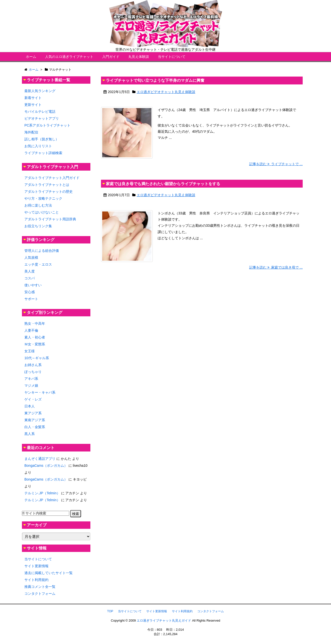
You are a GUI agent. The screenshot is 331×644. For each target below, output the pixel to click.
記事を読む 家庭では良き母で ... (276, 267)
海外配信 (31, 132)
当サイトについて (172, 57)
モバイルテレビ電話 (40, 112)
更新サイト (33, 105)
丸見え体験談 (139, 57)
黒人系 (30, 434)
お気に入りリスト (38, 146)
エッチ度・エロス (38, 264)
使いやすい (33, 285)
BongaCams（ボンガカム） (46, 466)
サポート (31, 299)
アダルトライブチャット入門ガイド (52, 178)
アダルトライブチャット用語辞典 (50, 219)
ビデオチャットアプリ (42, 118)
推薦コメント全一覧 (40, 587)
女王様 (30, 351)
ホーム (31, 57)
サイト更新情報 (36, 566)
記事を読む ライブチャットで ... (276, 164)
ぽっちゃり (33, 372)
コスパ (30, 278)
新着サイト (33, 98)
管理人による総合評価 (42, 251)
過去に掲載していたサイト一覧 (49, 573)
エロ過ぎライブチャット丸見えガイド (164, 620)
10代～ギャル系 (37, 358)
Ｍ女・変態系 (35, 344)
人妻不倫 (31, 330)
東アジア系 (33, 413)
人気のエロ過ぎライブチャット (69, 57)
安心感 (30, 292)
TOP (110, 611)
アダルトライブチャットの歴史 (49, 192)
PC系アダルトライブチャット (47, 125)
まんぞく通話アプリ (40, 459)
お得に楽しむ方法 (38, 205)
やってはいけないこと (42, 212)
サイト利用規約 (36, 580)
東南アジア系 (35, 420)
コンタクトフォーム (40, 594)
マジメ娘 (31, 386)
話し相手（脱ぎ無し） (42, 139)
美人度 (30, 271)
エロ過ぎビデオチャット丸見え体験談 (166, 92)
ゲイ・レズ (33, 399)
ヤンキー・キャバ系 (40, 392)
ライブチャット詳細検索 (43, 153)
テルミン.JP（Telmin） (42, 493)
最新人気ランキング (40, 91)
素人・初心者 (35, 337)
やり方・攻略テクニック (43, 198)
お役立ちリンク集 (38, 226)
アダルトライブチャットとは (47, 185)
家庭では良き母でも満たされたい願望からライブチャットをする (163, 184)
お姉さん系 (33, 365)
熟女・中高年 (35, 323)
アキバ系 (31, 379)
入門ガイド (111, 57)
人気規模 (31, 258)
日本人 (30, 406)
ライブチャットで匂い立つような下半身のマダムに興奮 (155, 80)
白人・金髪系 (35, 427)
